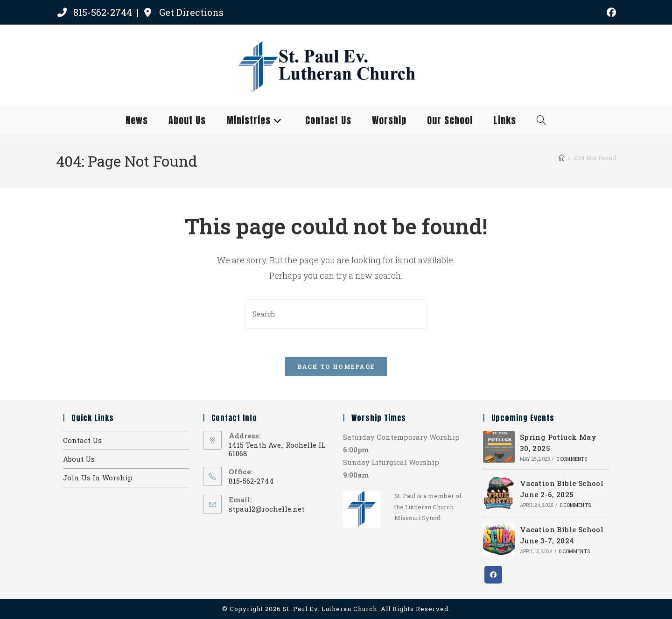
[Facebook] (493, 575)
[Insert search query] (336, 314)
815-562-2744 (95, 12)
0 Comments (572, 459)
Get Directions (183, 12)
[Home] (562, 158)
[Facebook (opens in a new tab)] (610, 12)
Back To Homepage (336, 366)
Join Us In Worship (98, 478)
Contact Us (82, 440)
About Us (79, 459)
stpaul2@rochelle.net (266, 509)
